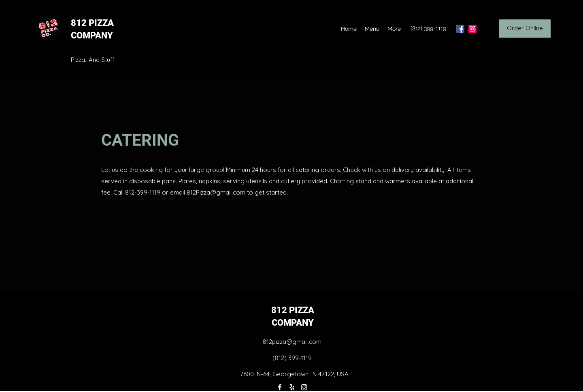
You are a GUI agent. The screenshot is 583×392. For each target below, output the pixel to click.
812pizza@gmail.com (292, 342)
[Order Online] (525, 29)
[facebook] (460, 29)
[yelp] (292, 387)
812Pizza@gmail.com (216, 192)
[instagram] (472, 29)
